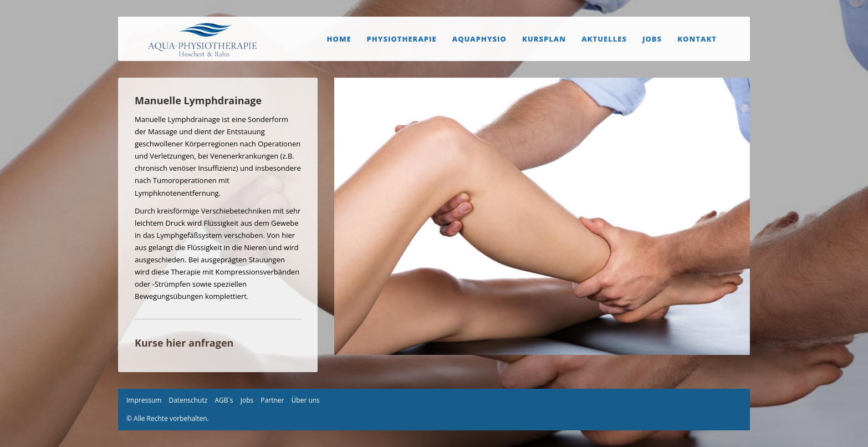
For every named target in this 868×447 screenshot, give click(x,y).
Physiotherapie (402, 39)
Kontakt (697, 39)
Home (339, 39)
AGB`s (224, 400)
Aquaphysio (479, 39)
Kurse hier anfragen (184, 343)
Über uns (306, 400)
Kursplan (544, 39)
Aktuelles (604, 39)
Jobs (652, 39)
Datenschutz (188, 400)
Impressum (144, 400)
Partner (272, 400)
